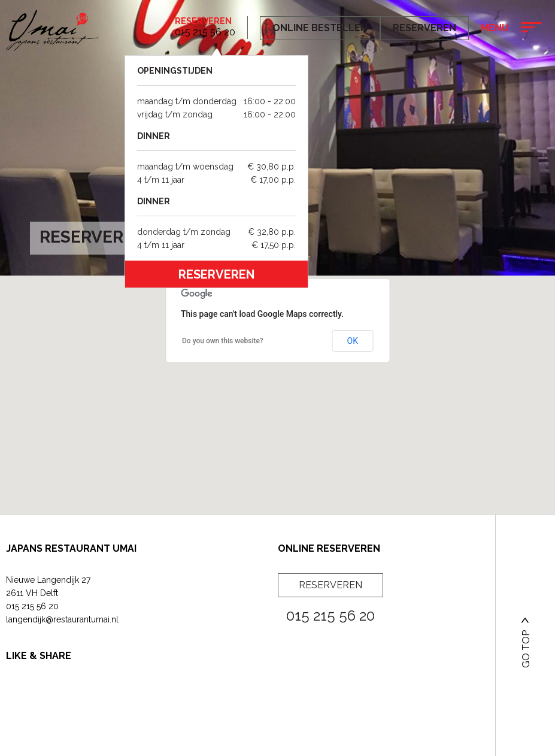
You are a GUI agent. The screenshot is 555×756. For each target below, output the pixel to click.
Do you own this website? (223, 341)
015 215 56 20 (32, 606)
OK (353, 341)
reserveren (216, 274)
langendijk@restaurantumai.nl (62, 619)
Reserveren (203, 21)
